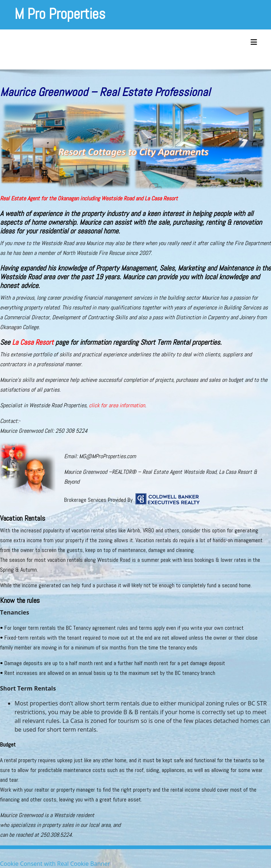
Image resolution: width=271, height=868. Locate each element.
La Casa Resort (33, 342)
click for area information (117, 405)
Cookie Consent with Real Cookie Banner (55, 864)
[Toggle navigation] (254, 42)
